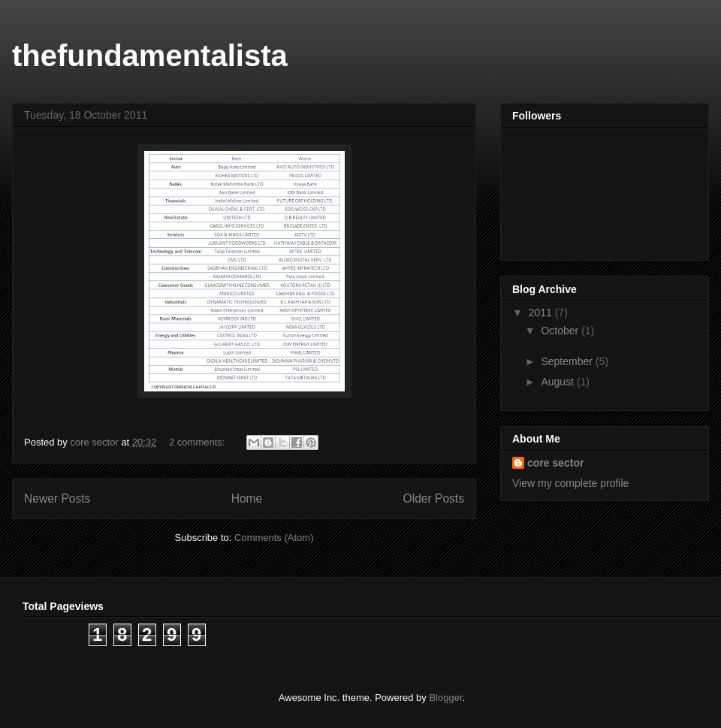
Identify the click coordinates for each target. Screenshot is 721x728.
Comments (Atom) (274, 538)
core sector (555, 463)
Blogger (445, 698)
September (568, 361)
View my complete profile (570, 483)
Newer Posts (57, 498)
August (558, 382)
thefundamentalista (150, 56)
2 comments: (198, 442)
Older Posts (434, 498)
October (561, 331)
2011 (542, 313)
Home (247, 498)
